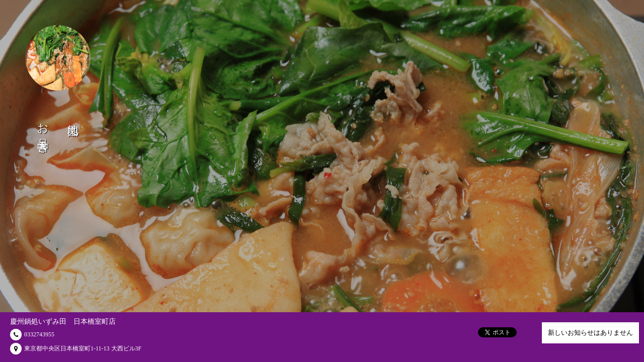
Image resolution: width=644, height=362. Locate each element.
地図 (73, 118)
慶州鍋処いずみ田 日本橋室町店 (63, 322)
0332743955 (39, 334)
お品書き (43, 132)
